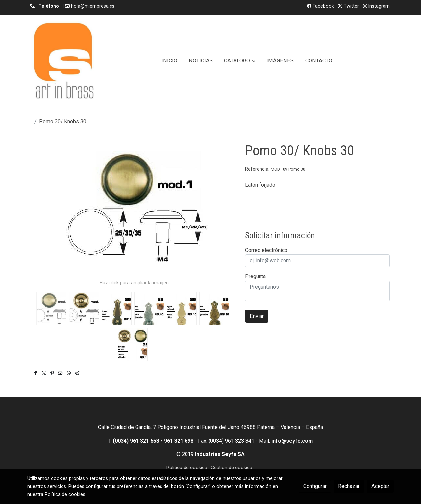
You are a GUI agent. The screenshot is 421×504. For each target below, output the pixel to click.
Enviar (257, 316)
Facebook (320, 6)
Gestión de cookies (231, 468)
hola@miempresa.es (93, 6)
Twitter (348, 6)
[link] (63, 61)
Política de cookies (187, 468)
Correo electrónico (266, 250)
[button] (240, 61)
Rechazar (349, 486)
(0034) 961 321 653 (136, 441)
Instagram (376, 6)
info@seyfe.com (292, 441)
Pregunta (255, 276)
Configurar (315, 486)
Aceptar (380, 486)
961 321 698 (179, 441)
